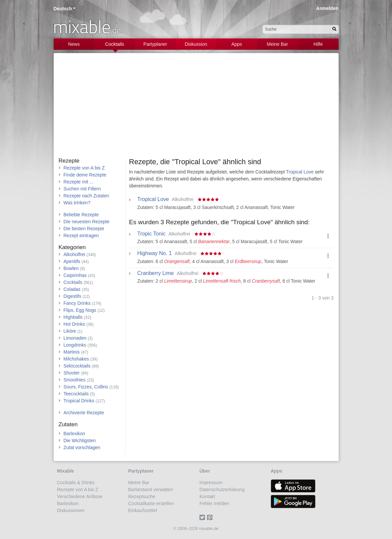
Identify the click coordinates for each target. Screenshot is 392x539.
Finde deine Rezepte (85, 175)
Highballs (73, 317)
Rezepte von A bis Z (84, 168)
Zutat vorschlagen (82, 447)
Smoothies (75, 380)
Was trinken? (77, 203)
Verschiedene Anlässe (80, 497)
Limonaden (75, 338)
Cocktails (114, 44)
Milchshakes (76, 359)
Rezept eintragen (81, 236)
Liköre (70, 331)
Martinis (72, 352)
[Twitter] (203, 517)
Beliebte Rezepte (81, 215)
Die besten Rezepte (84, 229)
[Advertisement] (196, 108)
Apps (237, 44)
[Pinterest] (211, 517)
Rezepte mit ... (79, 182)
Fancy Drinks (77, 303)
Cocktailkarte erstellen (151, 504)
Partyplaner (155, 44)
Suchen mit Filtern (82, 189)
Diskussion (196, 44)
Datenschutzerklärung (222, 490)
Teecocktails (76, 394)
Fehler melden (214, 504)
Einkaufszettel (143, 510)
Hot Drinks (74, 324)
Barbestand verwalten (151, 490)
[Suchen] (334, 29)
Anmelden (327, 8)
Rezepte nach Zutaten (86, 196)
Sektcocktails (77, 366)
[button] (328, 236)
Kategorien (72, 247)
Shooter (72, 373)
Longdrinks (75, 345)
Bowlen (71, 268)
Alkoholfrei (74, 254)
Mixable (65, 471)
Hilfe (318, 44)
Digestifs (73, 296)
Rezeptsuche (142, 497)
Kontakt (207, 497)
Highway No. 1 (154, 253)
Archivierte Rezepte (84, 413)
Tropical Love (300, 172)
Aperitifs (72, 261)
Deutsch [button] (63, 9)
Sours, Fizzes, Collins (86, 387)
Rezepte (69, 161)
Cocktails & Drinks (76, 483)
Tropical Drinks (79, 401)
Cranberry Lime (155, 273)
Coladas (72, 289)
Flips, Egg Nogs (80, 310)
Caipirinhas (75, 275)
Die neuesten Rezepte (87, 222)
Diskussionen (71, 510)
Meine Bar (277, 44)
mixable (87, 27)
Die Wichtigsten (80, 440)
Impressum (211, 483)
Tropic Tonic (151, 234)
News (74, 44)
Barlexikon (74, 434)
